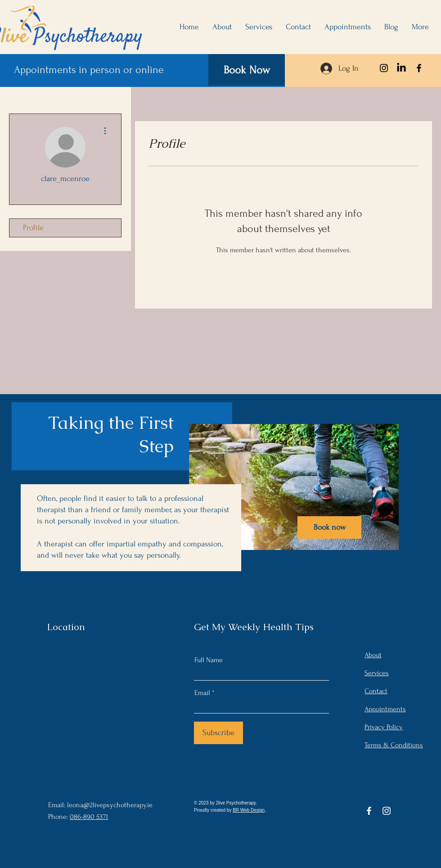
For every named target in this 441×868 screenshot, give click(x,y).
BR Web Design (249, 810)
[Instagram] (384, 68)
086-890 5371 (89, 817)
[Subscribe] (218, 733)
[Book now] (329, 527)
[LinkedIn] (401, 68)
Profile (33, 228)
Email (202, 693)
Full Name (209, 660)
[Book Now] (247, 70)
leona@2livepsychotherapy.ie (110, 805)
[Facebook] (419, 68)
